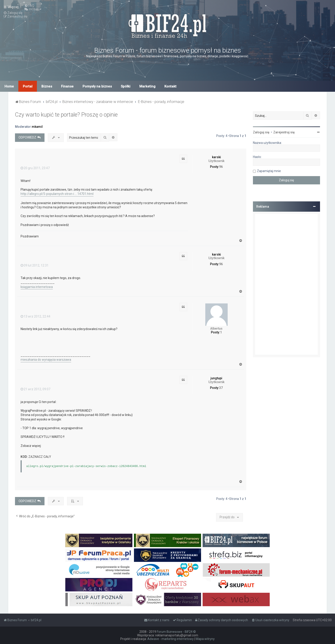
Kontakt (170, 86)
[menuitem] (29, 6)
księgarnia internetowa (37, 287)
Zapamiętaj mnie (269, 171)
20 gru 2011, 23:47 (35, 168)
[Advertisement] (286, 284)
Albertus (216, 328)
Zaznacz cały (40, 457)
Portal (28, 86)
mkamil (37, 127)
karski (216, 157)
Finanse (67, 86)
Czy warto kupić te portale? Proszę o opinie (66, 115)
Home (9, 86)
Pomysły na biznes (97, 86)
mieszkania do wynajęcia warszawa (46, 360)
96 (221, 167)
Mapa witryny (205, 639)
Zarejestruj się (284, 132)
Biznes (47, 86)
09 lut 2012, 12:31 (35, 265)
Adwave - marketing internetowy (171, 639)
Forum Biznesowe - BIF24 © (176, 632)
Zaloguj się (261, 132)
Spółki (126, 86)
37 (221, 388)
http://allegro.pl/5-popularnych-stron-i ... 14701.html (57, 194)
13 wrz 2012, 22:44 (35, 316)
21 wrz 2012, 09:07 (35, 389)
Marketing (147, 86)
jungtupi (216, 378)
